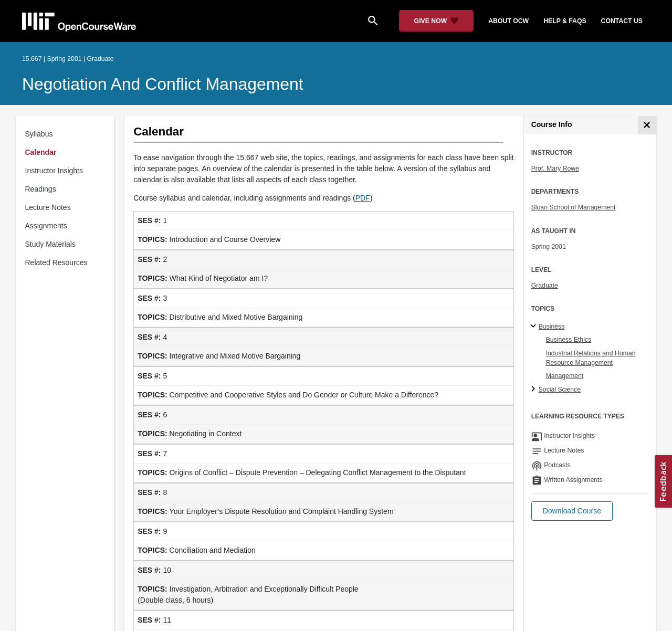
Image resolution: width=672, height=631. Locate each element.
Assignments (46, 226)
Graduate (545, 286)
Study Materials (50, 244)
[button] (572, 511)
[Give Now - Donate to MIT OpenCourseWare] (437, 21)
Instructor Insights (54, 171)
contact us (622, 21)
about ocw (508, 21)
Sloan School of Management (574, 207)
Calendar (41, 152)
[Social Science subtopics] (535, 390)
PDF (363, 198)
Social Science (560, 390)
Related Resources (56, 262)
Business (552, 327)
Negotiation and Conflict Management (163, 84)
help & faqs (565, 21)
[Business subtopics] (535, 327)
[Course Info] (647, 125)
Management (565, 376)
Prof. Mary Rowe (555, 169)
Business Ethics (569, 340)
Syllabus (39, 134)
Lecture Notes (48, 207)
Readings (41, 189)
